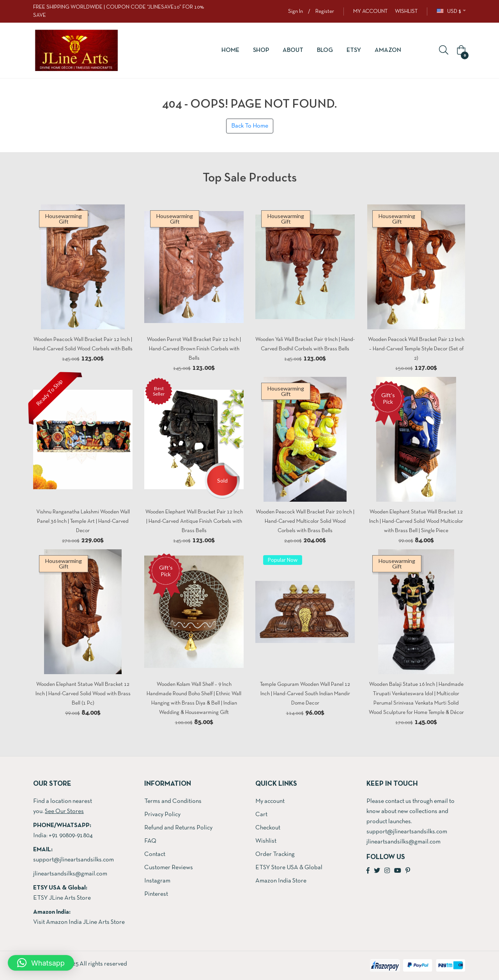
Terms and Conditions (173, 801)
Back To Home (250, 126)
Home (230, 50)
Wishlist (266, 841)
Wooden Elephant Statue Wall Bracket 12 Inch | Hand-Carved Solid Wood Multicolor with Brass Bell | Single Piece (416, 521)
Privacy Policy (162, 815)
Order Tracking (275, 854)
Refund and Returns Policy (178, 828)
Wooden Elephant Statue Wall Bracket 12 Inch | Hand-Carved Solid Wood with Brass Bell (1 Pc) (83, 694)
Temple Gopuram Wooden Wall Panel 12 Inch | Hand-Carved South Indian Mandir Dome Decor (305, 694)
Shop (261, 50)
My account (270, 801)
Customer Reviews (169, 868)
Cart (261, 815)
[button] (460, 51)
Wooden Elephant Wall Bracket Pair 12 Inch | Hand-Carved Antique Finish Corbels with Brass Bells (194, 521)
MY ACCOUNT (370, 12)
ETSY (354, 50)
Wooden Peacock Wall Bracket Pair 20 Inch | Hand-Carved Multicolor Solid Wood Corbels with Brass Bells (305, 521)
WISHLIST (406, 12)
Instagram (157, 881)
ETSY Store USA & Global (289, 868)
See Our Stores (64, 811)
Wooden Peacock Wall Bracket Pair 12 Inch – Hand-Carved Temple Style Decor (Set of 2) (416, 349)
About (293, 50)
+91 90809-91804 (71, 836)
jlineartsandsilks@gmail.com (70, 874)
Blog (325, 50)
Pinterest (156, 894)
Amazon (388, 50)
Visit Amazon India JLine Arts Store (79, 922)
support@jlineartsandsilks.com (73, 860)
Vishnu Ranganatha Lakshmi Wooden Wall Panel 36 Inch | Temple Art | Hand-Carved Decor (83, 521)
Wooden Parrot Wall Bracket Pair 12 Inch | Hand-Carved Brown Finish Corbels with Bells (194, 349)
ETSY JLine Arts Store (62, 898)
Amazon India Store (281, 881)
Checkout (268, 828)
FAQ (150, 841)
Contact (155, 854)
